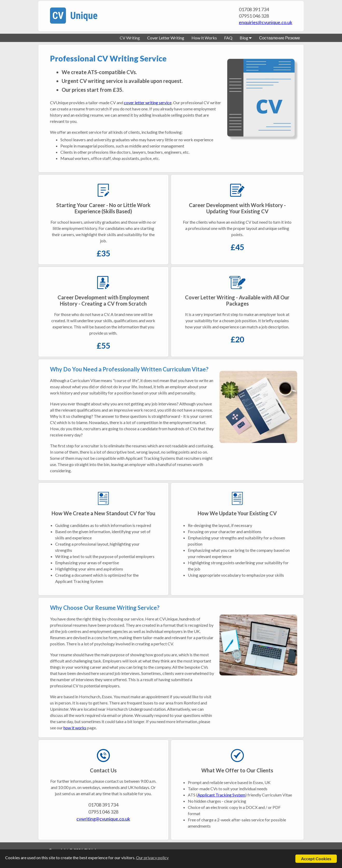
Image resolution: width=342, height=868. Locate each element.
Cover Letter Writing (166, 38)
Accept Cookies (316, 859)
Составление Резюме (280, 38)
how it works (75, 728)
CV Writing (130, 38)
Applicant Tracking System (221, 795)
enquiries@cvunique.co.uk (266, 22)
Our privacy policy (152, 858)
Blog (246, 38)
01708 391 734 (254, 9)
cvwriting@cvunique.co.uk (103, 819)
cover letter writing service (148, 103)
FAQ (228, 38)
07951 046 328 (254, 16)
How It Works (204, 38)
